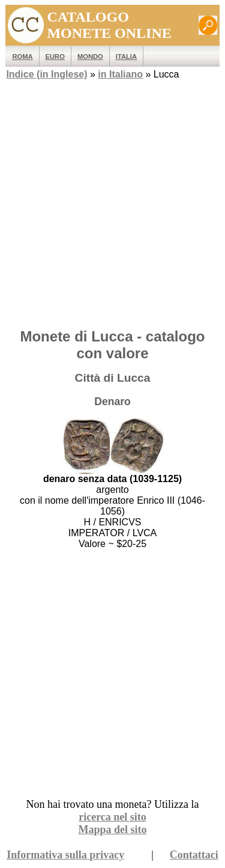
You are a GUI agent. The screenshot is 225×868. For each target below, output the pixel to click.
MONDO (90, 57)
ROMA (22, 57)
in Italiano (120, 74)
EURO (55, 57)
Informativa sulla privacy (65, 855)
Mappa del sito (112, 830)
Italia (126, 57)
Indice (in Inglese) (46, 74)
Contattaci (194, 855)
